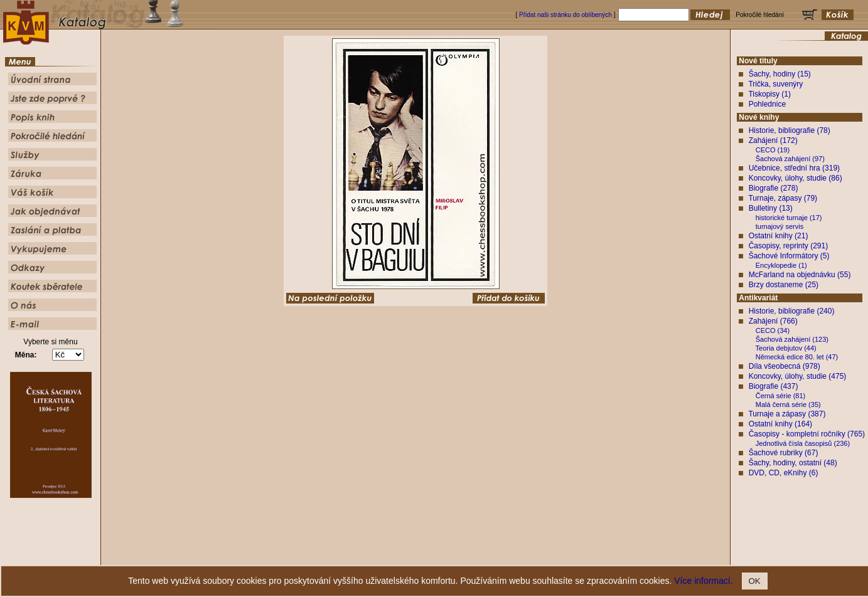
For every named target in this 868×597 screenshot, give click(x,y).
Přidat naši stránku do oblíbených (565, 15)
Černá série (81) (780, 396)
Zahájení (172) (773, 140)
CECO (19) (773, 150)
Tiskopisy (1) (769, 94)
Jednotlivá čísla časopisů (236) (803, 443)
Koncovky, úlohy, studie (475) (798, 376)
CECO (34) (773, 330)
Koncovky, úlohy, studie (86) (796, 178)
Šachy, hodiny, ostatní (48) (793, 463)
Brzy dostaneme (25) (784, 285)
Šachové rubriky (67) (784, 453)
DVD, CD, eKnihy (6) (784, 473)
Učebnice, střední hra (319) (794, 168)
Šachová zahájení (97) (790, 159)
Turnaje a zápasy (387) (787, 414)
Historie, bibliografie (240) (792, 311)
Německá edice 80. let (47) (797, 357)
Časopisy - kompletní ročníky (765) (807, 434)
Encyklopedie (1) (781, 265)
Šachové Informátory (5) (789, 256)
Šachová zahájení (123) (792, 339)
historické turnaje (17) (789, 218)
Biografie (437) (774, 386)
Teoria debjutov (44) (786, 348)
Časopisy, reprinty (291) (789, 246)
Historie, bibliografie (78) (790, 130)
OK (755, 581)
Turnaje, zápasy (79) (783, 198)
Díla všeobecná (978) (785, 366)
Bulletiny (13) (771, 208)
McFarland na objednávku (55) (800, 275)
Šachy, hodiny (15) (780, 74)
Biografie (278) (774, 188)
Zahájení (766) (773, 321)
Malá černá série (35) (788, 404)
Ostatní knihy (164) (780, 424)
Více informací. (703, 581)
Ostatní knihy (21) (779, 236)
